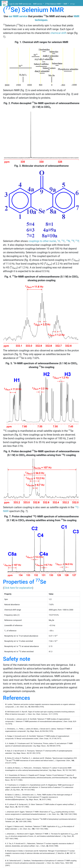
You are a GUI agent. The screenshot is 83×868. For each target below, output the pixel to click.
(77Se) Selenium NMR (53, 4)
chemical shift (58, 33)
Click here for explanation (18, 588)
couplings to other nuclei (42, 241)
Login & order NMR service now (20, 4)
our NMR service (18, 16)
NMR (66, 4)
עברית (73, 4)
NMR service (38, 4)
